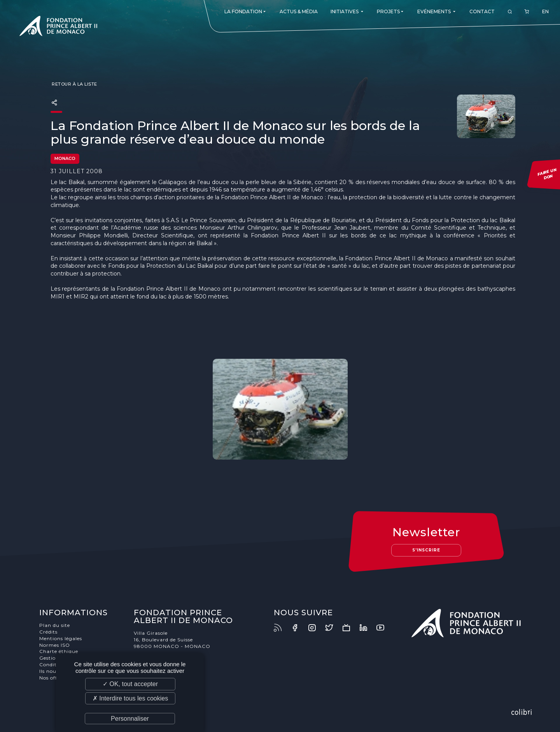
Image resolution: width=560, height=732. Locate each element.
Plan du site (55, 625)
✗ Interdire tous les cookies (130, 698)
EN (545, 11)
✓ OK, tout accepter (130, 684)
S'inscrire (426, 550)
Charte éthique (59, 651)
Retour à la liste (74, 84)
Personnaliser (130, 719)
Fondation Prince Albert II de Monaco (58, 27)
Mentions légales (61, 638)
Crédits (48, 632)
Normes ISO (55, 645)
